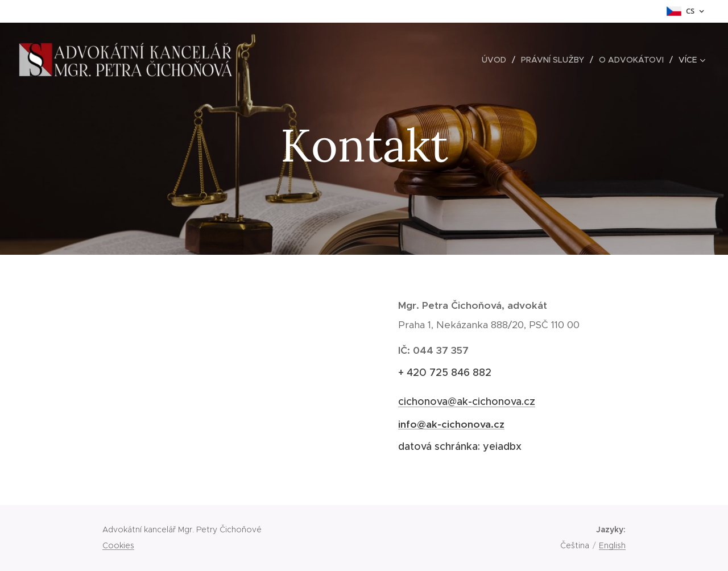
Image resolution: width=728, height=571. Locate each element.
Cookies (118, 545)
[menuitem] (497, 60)
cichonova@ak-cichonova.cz (467, 402)
